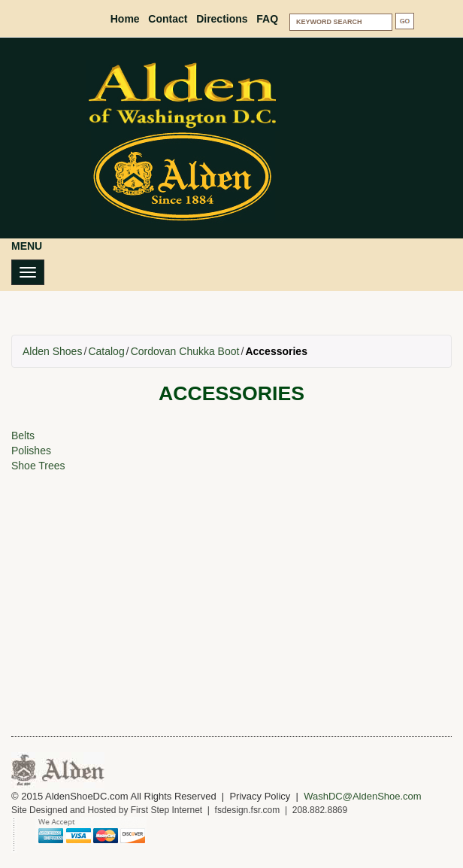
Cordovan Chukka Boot (185, 351)
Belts (23, 436)
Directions (222, 19)
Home (125, 19)
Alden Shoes (52, 351)
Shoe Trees (38, 466)
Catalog (106, 351)
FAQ (267, 19)
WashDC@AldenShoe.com (363, 796)
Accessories (276, 351)
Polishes (31, 451)
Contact (168, 19)
